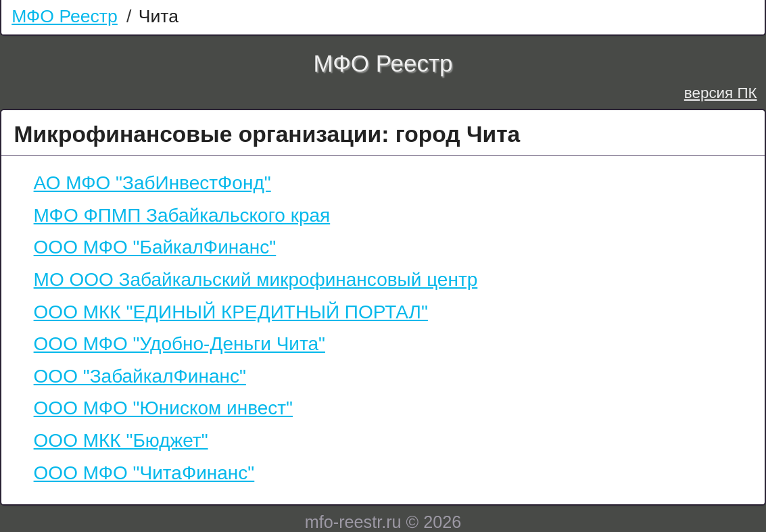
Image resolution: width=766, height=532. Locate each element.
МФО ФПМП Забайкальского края (182, 215)
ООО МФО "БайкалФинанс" (155, 247)
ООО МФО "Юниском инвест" (163, 408)
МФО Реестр (65, 16)
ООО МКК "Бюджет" (121, 440)
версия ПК (721, 93)
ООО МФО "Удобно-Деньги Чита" (179, 344)
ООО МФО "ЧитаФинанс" (144, 473)
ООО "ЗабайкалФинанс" (140, 376)
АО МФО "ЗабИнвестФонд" (152, 183)
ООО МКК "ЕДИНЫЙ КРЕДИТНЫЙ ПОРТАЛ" (231, 312)
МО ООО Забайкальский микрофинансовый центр (256, 280)
